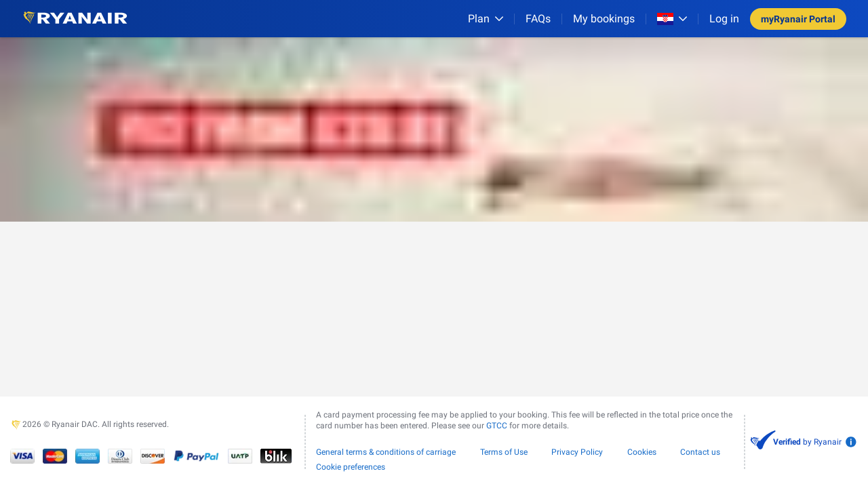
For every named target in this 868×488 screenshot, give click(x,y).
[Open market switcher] (672, 19)
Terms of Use (504, 452)
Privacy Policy (577, 452)
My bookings (604, 19)
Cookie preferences (351, 467)
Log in (724, 19)
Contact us (700, 452)
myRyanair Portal (798, 19)
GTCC (497, 426)
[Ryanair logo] (75, 19)
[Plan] (486, 19)
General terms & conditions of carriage (386, 452)
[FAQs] (538, 19)
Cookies (642, 452)
